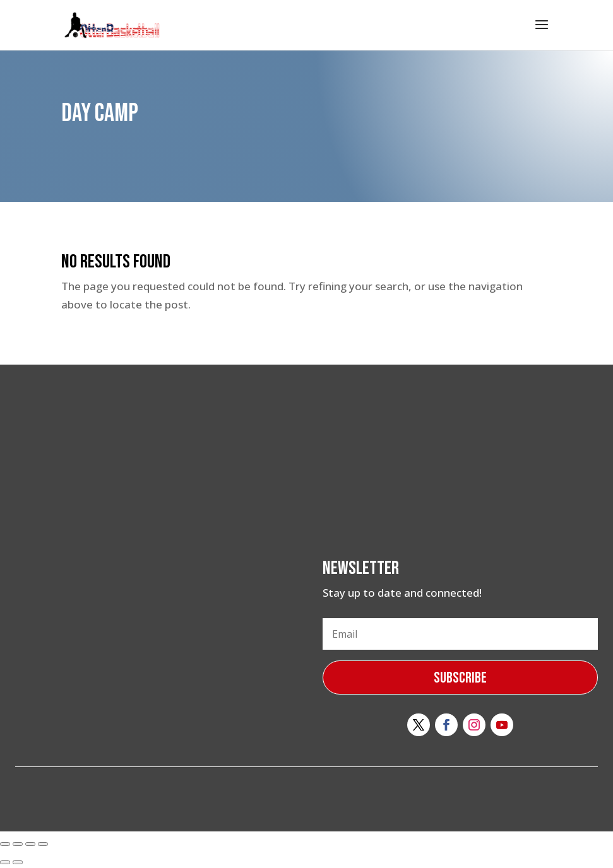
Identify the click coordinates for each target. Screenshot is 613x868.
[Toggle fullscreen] (30, 844)
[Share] (18, 844)
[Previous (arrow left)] (5, 862)
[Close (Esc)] (5, 844)
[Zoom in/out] (43, 844)
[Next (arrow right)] (18, 862)
